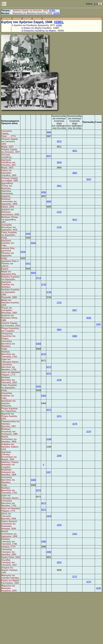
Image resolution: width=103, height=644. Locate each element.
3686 (75, 336)
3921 (59, 186)
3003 (59, 562)
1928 (49, 516)
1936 (59, 456)
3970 (59, 141)
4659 (33, 273)
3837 (49, 156)
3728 (49, 292)
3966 (49, 132)
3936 (89, 318)
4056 (44, 192)
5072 (49, 367)
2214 (89, 582)
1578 (75, 424)
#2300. (52, 11)
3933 (89, 179)
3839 (59, 162)
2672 (49, 410)
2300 (98, 324)
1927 (49, 472)
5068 (38, 344)
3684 (59, 330)
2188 (49, 439)
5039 (23, 252)
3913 (75, 220)
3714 (38, 278)
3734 (59, 227)
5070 (44, 354)
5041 (28, 264)
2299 (98, 588)
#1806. (59, 25)
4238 (59, 380)
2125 (59, 212)
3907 (75, 310)
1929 (59, 525)
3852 (75, 151)
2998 (49, 552)
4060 (49, 201)
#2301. (59, 22)
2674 (59, 416)
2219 (89, 432)
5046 (33, 243)
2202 (75, 534)
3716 (44, 284)
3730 (59, 303)
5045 (28, 234)
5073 (49, 373)
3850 (75, 173)
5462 (44, 396)
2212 (75, 577)
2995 (44, 541)
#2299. (57, 13)
